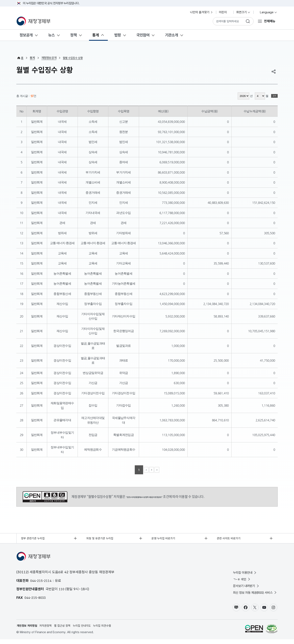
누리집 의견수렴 (109, 630)
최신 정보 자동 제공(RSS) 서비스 (252, 596)
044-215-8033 (36, 599)
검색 (272, 96)
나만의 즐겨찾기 (202, 12)
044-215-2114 (42, 582)
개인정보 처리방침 (28, 630)
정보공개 (26, 35)
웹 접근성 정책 (66, 630)
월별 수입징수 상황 (74, 58)
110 (62, 590)
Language (267, 12)
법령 (118, 35)
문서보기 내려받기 (241, 588)
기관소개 (171, 35)
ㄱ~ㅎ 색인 (236, 581)
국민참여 (143, 35)
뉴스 (51, 35)
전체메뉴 (269, 21)
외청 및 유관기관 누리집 (101, 539)
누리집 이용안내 (239, 574)
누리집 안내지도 (87, 630)
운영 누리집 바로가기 (165, 539)
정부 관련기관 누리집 (34, 539)
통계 (96, 35)
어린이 (225, 12)
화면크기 (243, 12)
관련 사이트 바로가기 (230, 539)
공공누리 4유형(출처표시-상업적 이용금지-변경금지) (45, 497)
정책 (73, 35)
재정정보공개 (49, 58)
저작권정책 (48, 630)
